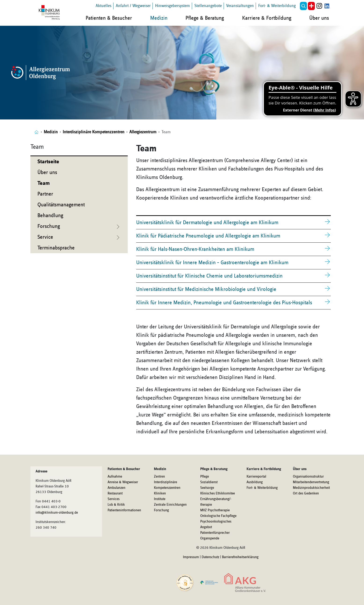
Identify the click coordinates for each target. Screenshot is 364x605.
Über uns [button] (319, 18)
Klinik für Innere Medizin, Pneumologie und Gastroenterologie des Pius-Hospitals (224, 303)
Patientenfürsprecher (215, 533)
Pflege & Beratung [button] (205, 18)
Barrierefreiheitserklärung (240, 557)
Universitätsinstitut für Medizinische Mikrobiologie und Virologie (206, 289)
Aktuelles (104, 6)
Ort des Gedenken (306, 494)
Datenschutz (210, 557)
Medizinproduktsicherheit (311, 488)
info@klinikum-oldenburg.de (57, 513)
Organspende (210, 538)
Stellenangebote (208, 6)
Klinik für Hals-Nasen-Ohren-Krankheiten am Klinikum (195, 249)
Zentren (159, 477)
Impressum (191, 557)
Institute (160, 499)
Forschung (161, 510)
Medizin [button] (159, 18)
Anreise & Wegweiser (123, 482)
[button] (303, 6)
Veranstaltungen (240, 6)
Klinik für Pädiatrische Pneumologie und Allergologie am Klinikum (208, 236)
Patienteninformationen (124, 510)
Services (114, 499)
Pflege (205, 477)
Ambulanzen (116, 488)
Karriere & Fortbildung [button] (267, 18)
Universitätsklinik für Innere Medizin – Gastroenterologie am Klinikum (212, 263)
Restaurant (115, 494)
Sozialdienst (209, 482)
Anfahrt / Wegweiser (133, 6)
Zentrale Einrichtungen (170, 505)
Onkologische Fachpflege (218, 516)
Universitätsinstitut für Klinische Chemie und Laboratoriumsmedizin (209, 276)
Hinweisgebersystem (173, 6)
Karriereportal (256, 477)
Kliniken (160, 494)
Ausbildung (255, 482)
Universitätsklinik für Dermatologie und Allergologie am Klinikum (207, 223)
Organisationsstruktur (308, 477)
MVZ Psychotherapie (215, 510)
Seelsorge (207, 488)
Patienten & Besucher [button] (109, 18)
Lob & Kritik (116, 505)
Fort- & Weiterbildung (277, 6)
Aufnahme (115, 477)
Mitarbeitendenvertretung (311, 482)
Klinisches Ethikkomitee (218, 494)
